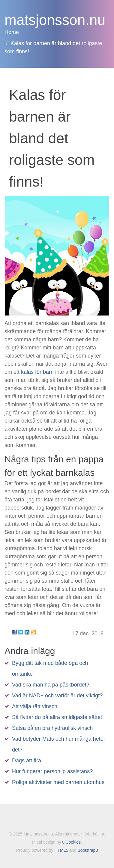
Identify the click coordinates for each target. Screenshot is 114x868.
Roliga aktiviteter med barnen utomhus (58, 782)
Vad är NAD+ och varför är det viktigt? (57, 696)
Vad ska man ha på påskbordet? (51, 685)
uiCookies (72, 842)
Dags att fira (27, 761)
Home (12, 32)
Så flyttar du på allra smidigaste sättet (57, 717)
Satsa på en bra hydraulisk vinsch (52, 728)
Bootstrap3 (88, 850)
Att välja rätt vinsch (35, 706)
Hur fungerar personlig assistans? (52, 771)
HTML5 (61, 850)
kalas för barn (37, 372)
